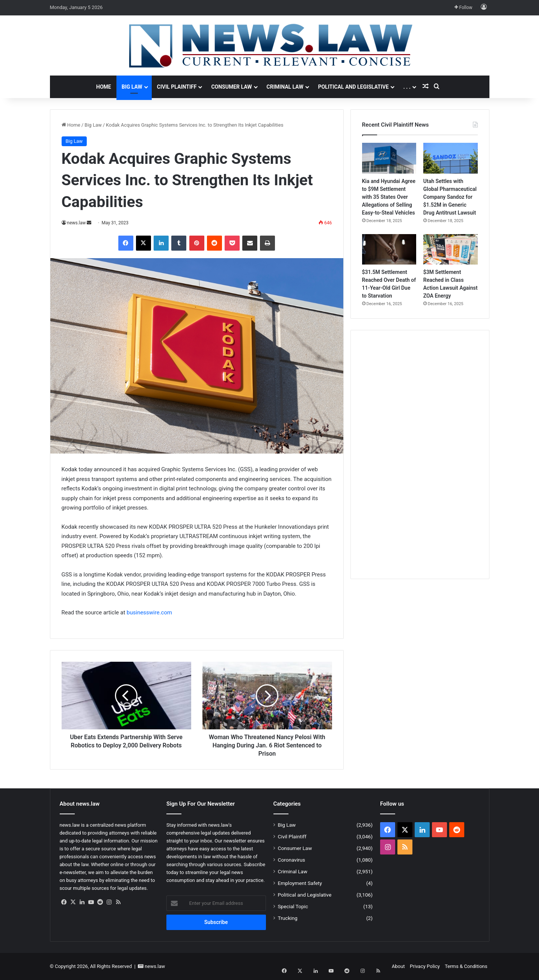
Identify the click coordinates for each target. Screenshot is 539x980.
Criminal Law (285, 87)
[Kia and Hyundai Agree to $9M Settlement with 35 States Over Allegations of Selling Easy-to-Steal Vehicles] (389, 158)
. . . (407, 87)
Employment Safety (300, 883)
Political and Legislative (353, 87)
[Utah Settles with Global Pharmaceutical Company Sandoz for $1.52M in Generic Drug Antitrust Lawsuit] (451, 158)
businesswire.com (149, 612)
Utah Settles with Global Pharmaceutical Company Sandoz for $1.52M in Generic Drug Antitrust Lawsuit (450, 197)
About (398, 966)
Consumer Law (231, 87)
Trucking (288, 918)
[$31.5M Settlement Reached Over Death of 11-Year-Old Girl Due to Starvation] (389, 250)
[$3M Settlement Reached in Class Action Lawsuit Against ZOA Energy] (451, 250)
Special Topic (293, 906)
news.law (77, 223)
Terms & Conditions (466, 966)
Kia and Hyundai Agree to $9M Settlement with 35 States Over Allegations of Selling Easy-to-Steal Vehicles (389, 197)
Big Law (132, 87)
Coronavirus (292, 860)
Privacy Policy (425, 966)
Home (104, 87)
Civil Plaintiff (177, 87)
